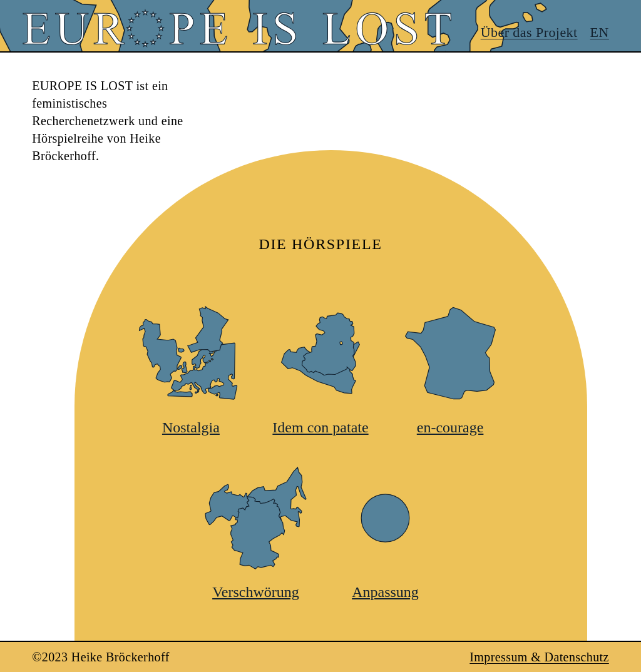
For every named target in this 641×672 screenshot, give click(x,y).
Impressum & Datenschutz (539, 657)
